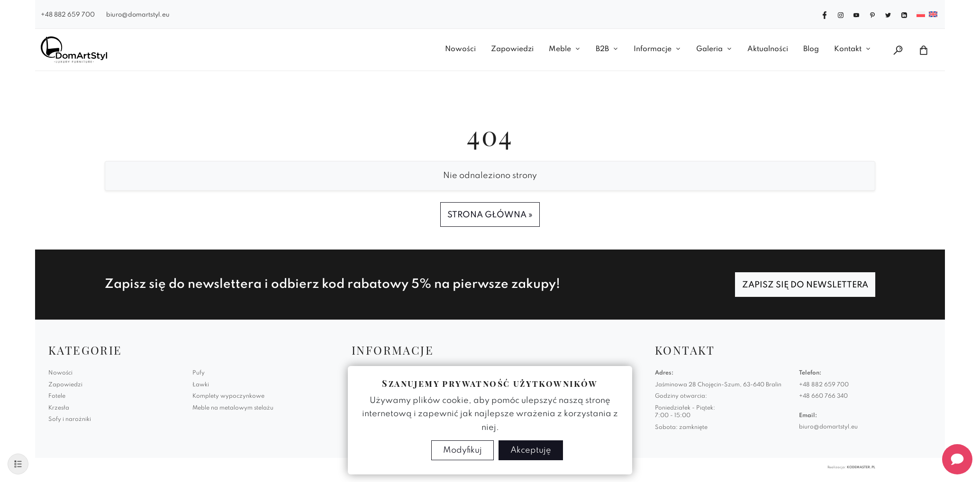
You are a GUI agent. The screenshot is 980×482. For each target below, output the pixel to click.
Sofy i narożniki (70, 420)
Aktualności (768, 49)
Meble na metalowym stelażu (233, 408)
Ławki (201, 385)
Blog (811, 49)
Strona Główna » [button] (490, 215)
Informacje (653, 49)
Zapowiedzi (512, 49)
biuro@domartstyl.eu (138, 15)
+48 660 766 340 (823, 396)
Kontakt (848, 49)
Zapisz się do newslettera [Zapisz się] (805, 285)
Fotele (57, 396)
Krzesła (59, 408)
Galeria (709, 49)
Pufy (199, 373)
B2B (602, 49)
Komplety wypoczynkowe (228, 396)
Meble (560, 49)
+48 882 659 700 (68, 15)
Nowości (460, 49)
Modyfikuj (463, 450)
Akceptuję (531, 450)
